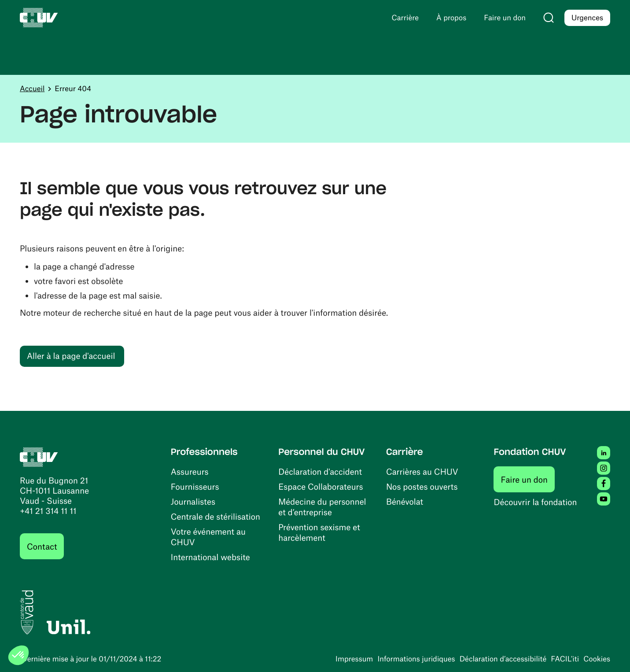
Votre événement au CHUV (208, 537)
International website (210, 557)
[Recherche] (549, 18)
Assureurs (190, 471)
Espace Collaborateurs (321, 486)
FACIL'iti (565, 659)
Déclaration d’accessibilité (503, 659)
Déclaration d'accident (320, 471)
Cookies (597, 659)
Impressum (354, 659)
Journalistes (193, 501)
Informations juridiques (416, 659)
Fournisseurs (195, 486)
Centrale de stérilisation (216, 516)
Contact (42, 546)
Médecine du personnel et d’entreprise (322, 507)
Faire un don (528, 479)
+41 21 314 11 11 (48, 511)
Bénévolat (405, 501)
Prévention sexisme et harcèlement (319, 532)
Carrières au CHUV (422, 471)
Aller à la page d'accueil (71, 356)
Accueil (32, 89)
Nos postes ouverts (422, 486)
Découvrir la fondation (535, 502)
